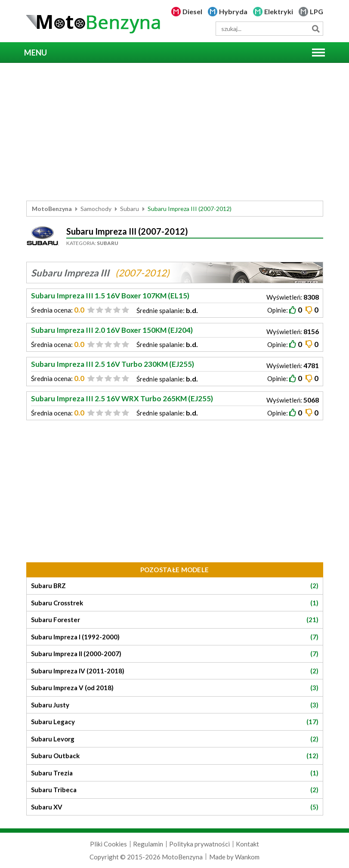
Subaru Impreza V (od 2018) (175, 688)
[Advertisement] (175, 132)
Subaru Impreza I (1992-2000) (175, 637)
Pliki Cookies (108, 844)
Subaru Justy (175, 705)
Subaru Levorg (175, 739)
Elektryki (279, 11)
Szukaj (316, 29)
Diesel (192, 11)
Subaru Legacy (175, 722)
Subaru (130, 209)
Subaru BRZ (175, 586)
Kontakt (247, 844)
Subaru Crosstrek (175, 603)
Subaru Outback (175, 756)
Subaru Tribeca (175, 790)
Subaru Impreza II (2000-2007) (175, 654)
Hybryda (233, 11)
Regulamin (148, 844)
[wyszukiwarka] (269, 29)
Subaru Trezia (175, 773)
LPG (317, 11)
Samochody (96, 209)
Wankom (247, 857)
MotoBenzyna (52, 209)
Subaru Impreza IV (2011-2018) (175, 671)
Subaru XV (175, 807)
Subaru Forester (175, 620)
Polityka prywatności (199, 844)
